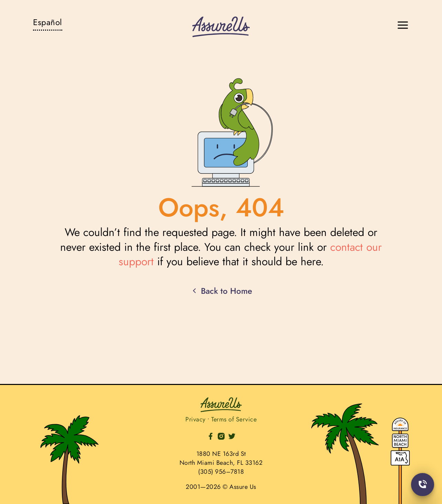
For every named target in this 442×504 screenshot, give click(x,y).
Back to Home (221, 291)
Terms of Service (234, 419)
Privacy (196, 419)
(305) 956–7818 (221, 472)
